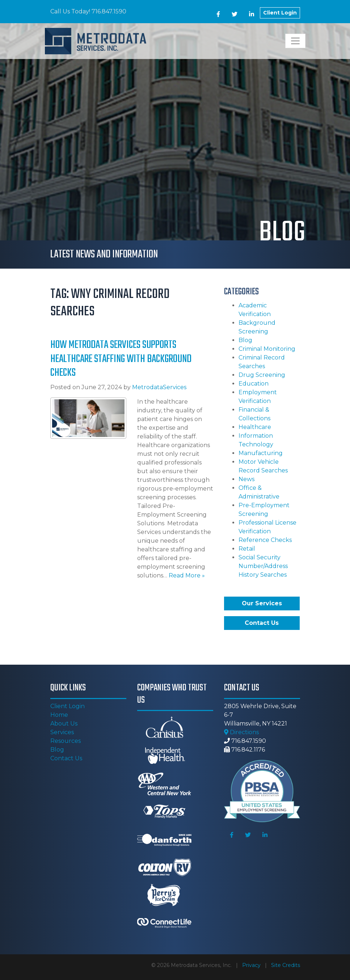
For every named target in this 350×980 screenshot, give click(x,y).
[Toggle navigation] (295, 41)
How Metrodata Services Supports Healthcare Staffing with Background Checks (121, 359)
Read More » (187, 575)
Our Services (262, 603)
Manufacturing (261, 453)
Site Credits (286, 965)
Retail (247, 549)
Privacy (251, 965)
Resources (66, 741)
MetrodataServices (159, 387)
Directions (241, 732)
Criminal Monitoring (267, 349)
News (246, 479)
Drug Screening (262, 375)
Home (59, 715)
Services (62, 732)
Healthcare (255, 427)
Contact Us (262, 623)
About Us (64, 724)
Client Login (280, 13)
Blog (245, 340)
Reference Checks (265, 540)
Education (254, 384)
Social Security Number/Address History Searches (263, 566)
